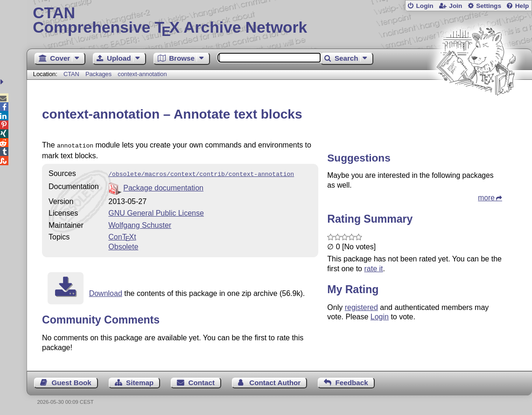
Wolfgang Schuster (140, 223)
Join (455, 6)
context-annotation (142, 74)
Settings (489, 6)
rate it (373, 269)
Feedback (352, 381)
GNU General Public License (156, 211)
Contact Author (275, 381)
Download (106, 292)
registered (361, 307)
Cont (122, 235)
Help (522, 6)
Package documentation (163, 186)
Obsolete (123, 245)
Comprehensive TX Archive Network (279, 21)
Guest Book (72, 381)
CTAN (71, 74)
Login (424, 6)
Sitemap (140, 381)
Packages (99, 74)
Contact (201, 381)
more (486, 198)
